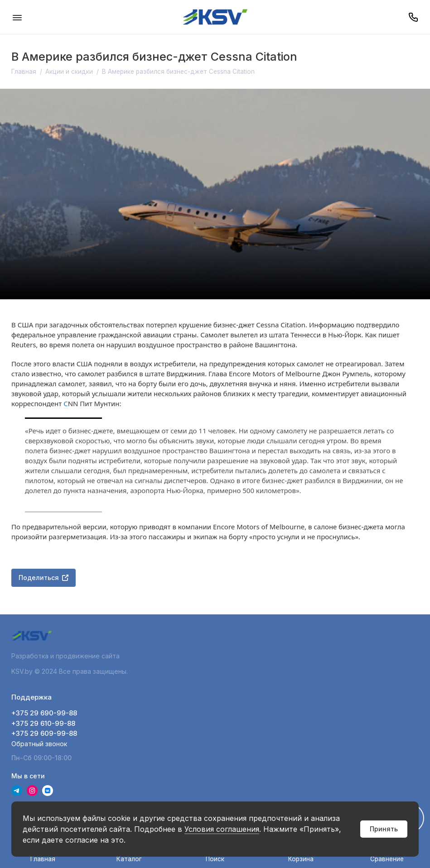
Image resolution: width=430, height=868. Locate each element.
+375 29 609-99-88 (44, 733)
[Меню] (17, 17)
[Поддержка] (413, 17)
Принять (384, 829)
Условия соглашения (222, 829)
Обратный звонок (39, 744)
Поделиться (43, 578)
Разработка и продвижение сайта (66, 656)
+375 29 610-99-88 (43, 723)
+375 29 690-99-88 (44, 713)
